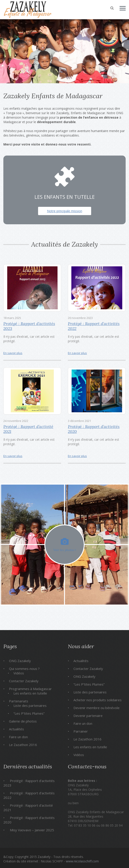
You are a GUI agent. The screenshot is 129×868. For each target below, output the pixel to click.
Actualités (16, 729)
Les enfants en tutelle (30, 693)
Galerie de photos (23, 721)
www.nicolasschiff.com (82, 861)
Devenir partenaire (88, 716)
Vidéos (19, 673)
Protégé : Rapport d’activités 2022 (94, 326)
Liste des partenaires (30, 706)
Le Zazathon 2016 (23, 745)
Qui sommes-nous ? (24, 669)
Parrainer (81, 731)
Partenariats (19, 701)
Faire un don (18, 737)
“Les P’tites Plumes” (29, 713)
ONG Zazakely (20, 661)
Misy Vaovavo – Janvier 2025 (32, 830)
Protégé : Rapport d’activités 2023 (29, 326)
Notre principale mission (65, 211)
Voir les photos (64, 545)
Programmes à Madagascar (30, 689)
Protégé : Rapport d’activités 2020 (94, 429)
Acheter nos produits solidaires (98, 700)
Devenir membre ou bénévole (97, 708)
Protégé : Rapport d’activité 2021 (28, 429)
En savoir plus (13, 353)
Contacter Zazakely (24, 681)
